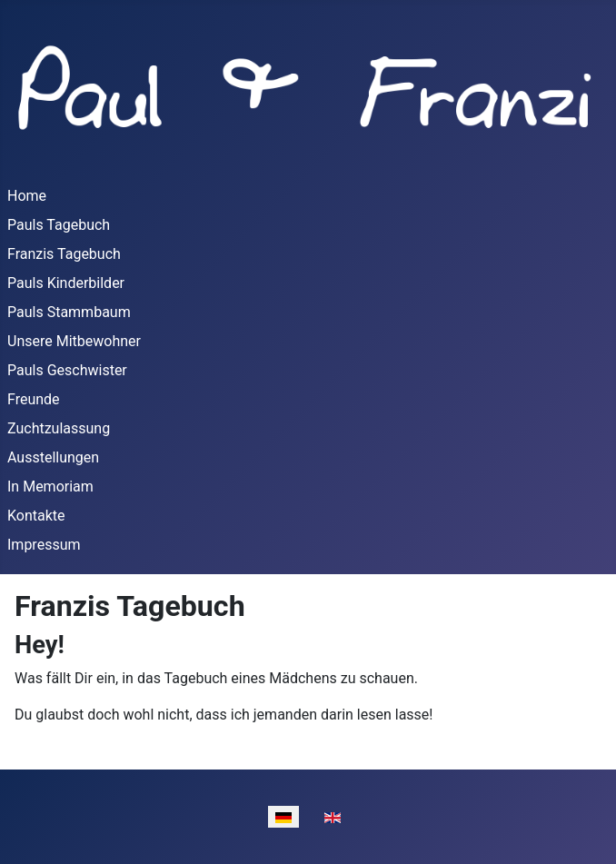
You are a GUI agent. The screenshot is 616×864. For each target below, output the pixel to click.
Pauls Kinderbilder (66, 283)
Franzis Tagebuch (64, 254)
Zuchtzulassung (59, 428)
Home (27, 196)
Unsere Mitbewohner (74, 341)
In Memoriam (50, 487)
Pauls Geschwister (67, 370)
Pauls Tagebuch (59, 225)
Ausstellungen (53, 457)
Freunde (34, 399)
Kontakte (36, 516)
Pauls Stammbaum (69, 312)
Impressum (44, 545)
